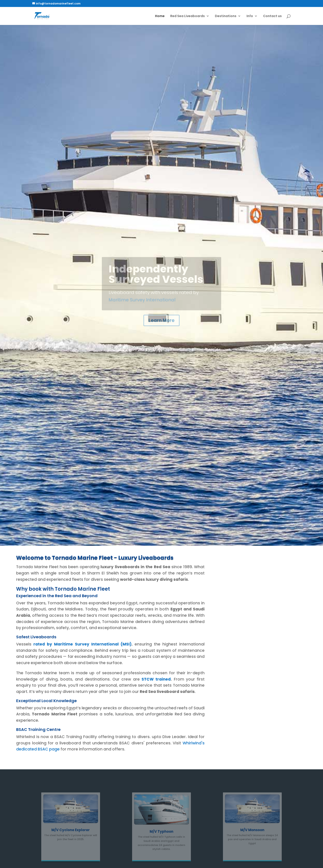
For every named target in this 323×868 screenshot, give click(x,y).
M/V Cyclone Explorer (71, 829)
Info (250, 16)
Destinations (226, 16)
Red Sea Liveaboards (188, 16)
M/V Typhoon (161, 830)
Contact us (272, 16)
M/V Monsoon (252, 829)
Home (160, 16)
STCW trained (156, 679)
